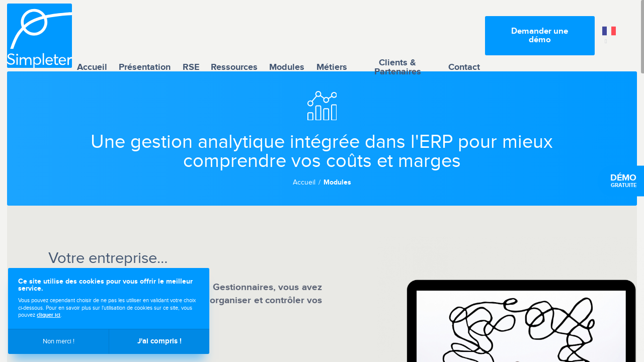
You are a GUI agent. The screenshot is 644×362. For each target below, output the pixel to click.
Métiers (332, 35)
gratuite (623, 181)
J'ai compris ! (159, 341)
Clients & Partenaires (398, 36)
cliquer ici (49, 315)
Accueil (92, 35)
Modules (287, 35)
